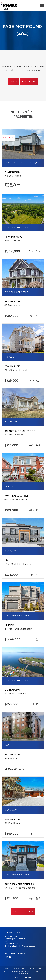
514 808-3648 (15, 944)
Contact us (29, 82)
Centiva (27, 977)
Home (14, 82)
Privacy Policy (18, 972)
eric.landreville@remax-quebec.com (25, 946)
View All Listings (23, 912)
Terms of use (29, 972)
